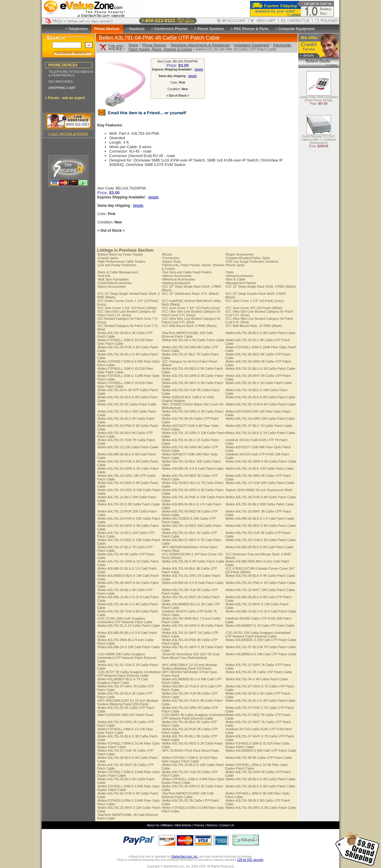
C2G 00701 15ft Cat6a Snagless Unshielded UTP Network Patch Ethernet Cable (258, 634)
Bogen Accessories (239, 254)
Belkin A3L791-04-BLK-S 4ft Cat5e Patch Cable (260, 576)
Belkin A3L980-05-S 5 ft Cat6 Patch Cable (193, 583)
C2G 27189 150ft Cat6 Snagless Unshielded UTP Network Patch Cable (125, 620)
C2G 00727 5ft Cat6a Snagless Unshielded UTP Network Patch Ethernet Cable (129, 674)
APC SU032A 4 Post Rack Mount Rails (190, 751)
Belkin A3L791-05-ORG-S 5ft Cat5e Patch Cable (261, 808)
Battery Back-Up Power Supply (120, 254)
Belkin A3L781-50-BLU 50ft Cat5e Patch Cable (259, 504)
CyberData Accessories (114, 283)
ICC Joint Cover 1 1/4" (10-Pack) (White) (127, 308)
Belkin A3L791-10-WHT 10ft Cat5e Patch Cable (260, 590)
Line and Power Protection (117, 265)
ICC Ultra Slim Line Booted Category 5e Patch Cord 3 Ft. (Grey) (191, 313)
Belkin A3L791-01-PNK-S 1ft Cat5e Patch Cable (260, 583)
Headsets (136, 29)
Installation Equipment (252, 45)
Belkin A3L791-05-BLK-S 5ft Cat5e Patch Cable (260, 397)
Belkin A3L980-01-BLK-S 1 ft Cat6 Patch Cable (260, 518)
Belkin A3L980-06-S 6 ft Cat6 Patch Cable (193, 469)
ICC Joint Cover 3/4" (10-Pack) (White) (254, 308)
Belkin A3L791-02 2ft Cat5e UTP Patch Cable (259, 672)
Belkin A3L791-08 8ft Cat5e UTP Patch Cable (259, 758)
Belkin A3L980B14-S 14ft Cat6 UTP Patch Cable (261, 654)
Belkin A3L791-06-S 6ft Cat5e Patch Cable (193, 561)
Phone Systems (211, 29)
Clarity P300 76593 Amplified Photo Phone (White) (318, 99)
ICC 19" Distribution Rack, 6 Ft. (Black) (190, 294)
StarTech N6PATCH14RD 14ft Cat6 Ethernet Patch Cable (188, 795)
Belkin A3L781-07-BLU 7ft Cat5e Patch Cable (259, 426)
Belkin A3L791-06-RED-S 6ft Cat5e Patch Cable (260, 526)
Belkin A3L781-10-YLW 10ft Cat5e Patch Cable (260, 483)
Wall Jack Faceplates (113, 279)
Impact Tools (171, 261)
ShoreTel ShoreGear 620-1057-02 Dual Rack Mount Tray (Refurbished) (190, 656)
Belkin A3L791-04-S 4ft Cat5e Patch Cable (256, 679)
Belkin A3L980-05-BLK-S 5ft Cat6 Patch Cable (259, 547)
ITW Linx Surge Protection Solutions (252, 261)
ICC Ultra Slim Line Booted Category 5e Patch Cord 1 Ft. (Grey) (127, 313)
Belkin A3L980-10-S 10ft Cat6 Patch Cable (128, 647)
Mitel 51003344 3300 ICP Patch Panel (125, 715)
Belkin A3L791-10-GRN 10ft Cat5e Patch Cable (260, 419)
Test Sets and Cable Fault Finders (187, 272)
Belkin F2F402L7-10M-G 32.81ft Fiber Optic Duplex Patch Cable (190, 759)
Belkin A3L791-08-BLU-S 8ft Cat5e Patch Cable (260, 333)
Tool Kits (104, 276)
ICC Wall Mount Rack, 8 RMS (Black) (189, 326)
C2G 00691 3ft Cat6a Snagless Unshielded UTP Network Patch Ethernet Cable (193, 717)
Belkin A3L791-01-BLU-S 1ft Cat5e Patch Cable (260, 369)
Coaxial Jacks (108, 258)
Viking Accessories (239, 276)
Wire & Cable (235, 279)
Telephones (78, 29)
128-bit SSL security (250, 860)
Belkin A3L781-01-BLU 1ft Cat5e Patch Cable (259, 383)
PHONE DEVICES (63, 65)
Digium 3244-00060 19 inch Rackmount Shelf (258, 490)
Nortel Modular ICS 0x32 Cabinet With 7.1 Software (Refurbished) (318, 140)
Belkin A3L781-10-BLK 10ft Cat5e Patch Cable (259, 469)
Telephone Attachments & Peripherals (200, 45)
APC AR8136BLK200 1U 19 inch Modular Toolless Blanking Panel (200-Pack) (128, 702)
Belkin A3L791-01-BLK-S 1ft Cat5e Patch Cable (260, 433)
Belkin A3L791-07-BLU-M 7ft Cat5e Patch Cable (260, 647)
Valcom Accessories (177, 276)
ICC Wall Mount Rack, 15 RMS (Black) (253, 326)
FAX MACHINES (61, 82)
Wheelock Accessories (178, 279)
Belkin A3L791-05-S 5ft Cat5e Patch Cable (193, 340)
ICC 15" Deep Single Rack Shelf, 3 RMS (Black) (260, 286)
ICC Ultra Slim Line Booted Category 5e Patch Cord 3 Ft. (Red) (191, 320)
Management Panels (241, 283)
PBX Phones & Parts (251, 29)
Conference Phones (171, 29)
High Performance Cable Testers (121, 261)
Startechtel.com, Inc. (185, 857)
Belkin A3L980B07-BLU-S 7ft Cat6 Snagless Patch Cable (122, 681)
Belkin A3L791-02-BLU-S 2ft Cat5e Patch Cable (260, 701)
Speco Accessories (111, 286)
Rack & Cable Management (118, 272)
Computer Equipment (296, 29)
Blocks (167, 254)
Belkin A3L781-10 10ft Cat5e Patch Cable (128, 447)
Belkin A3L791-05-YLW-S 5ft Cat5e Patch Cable (260, 404)
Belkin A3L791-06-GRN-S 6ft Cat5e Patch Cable (261, 461)
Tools (229, 272)
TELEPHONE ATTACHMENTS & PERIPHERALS (71, 73)
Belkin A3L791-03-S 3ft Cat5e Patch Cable (128, 504)
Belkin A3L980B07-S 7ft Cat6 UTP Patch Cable (260, 626)
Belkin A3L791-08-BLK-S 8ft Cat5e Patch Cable (260, 786)
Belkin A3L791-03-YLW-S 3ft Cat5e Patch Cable (260, 540)
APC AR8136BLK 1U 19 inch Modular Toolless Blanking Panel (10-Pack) (189, 667)
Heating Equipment (176, 283)
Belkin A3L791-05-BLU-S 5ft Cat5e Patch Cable (260, 779)
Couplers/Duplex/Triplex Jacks (248, 258)
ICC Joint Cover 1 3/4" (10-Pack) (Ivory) (191, 308)
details (199, 69)
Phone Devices (154, 45)
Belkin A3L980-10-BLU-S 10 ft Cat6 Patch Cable (261, 611)
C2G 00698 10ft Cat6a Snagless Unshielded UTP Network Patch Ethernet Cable (127, 658)
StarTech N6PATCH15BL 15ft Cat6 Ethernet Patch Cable (187, 335)
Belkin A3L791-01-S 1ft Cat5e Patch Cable (128, 626)
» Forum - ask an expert (65, 98)
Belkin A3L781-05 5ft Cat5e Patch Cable (127, 404)
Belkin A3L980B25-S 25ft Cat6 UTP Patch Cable (261, 640)
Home (133, 45)
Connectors (170, 258)
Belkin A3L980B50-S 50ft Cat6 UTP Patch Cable (261, 751)
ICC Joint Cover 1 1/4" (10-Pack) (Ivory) (254, 301)
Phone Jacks (235, 265)
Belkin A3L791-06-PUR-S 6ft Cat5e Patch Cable (260, 497)
